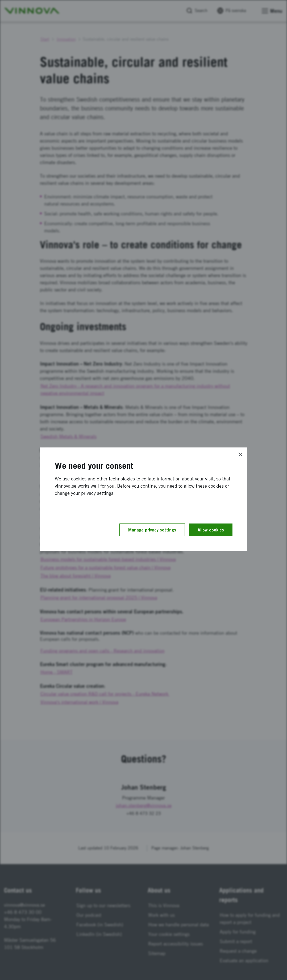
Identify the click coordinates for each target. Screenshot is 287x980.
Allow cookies (211, 530)
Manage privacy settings (152, 530)
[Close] (240, 454)
